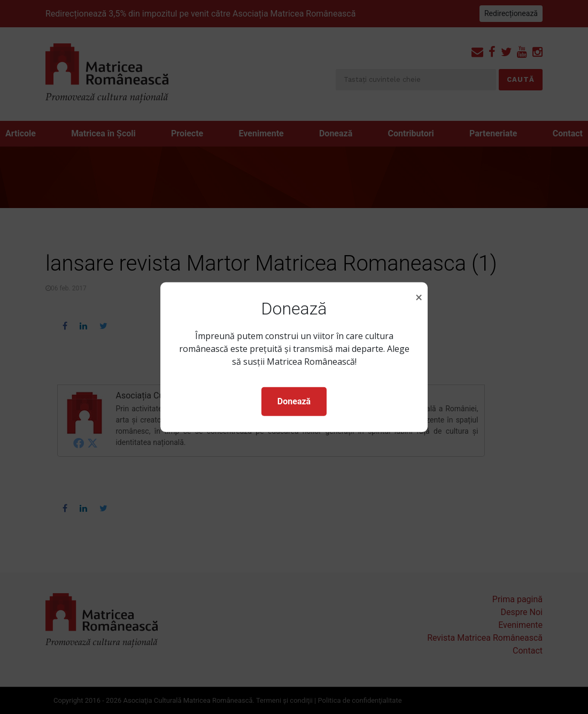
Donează (294, 401)
